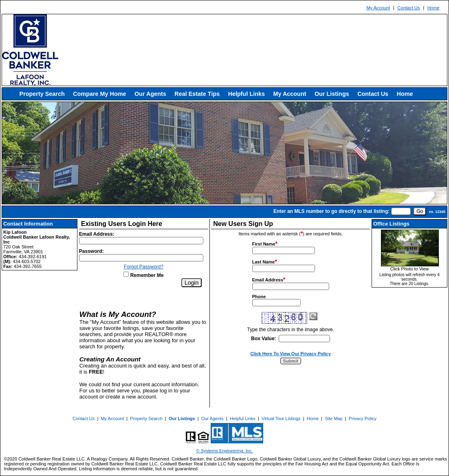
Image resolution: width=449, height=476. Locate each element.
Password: (91, 251)
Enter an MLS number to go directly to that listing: (331, 211)
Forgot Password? (144, 267)
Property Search (42, 94)
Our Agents (150, 94)
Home (434, 8)
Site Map (333, 418)
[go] (420, 211)
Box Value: (263, 339)
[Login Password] (141, 258)
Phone (259, 297)
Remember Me (143, 275)
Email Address (268, 280)
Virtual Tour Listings (281, 418)
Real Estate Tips (197, 94)
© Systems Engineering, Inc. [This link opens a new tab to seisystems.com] (225, 451)
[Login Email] (141, 241)
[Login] (191, 283)
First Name (264, 244)
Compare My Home (99, 94)
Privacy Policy (363, 418)
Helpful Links (247, 94)
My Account (378, 8)
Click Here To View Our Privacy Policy (291, 354)
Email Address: (97, 234)
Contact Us (408, 8)
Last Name (264, 262)
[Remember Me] (126, 274)
